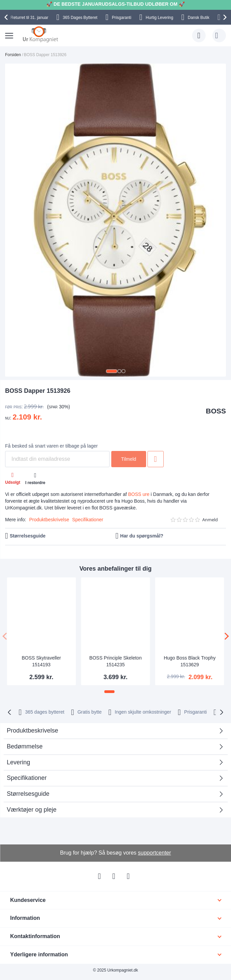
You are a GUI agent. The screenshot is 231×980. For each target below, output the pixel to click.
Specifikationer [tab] (27, 778)
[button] (112, 371)
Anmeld (210, 520)
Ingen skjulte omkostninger (143, 712)
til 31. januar (29, 18)
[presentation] (7, 17)
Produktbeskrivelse (49, 520)
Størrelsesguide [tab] (28, 794)
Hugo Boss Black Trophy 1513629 (190, 661)
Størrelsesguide (28, 536)
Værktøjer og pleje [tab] (32, 810)
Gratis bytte (90, 712)
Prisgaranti (122, 18)
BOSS (216, 411)
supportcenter (155, 853)
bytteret (45, 712)
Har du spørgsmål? (142, 536)
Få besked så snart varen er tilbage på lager (51, 446)
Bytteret (80, 18)
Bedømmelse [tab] (25, 746)
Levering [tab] (18, 762)
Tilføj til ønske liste (156, 459)
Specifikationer (88, 520)
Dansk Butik (199, 18)
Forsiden (13, 55)
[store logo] (40, 34)
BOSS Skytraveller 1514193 (41, 661)
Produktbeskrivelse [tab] (32, 731)
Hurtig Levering (159, 18)
